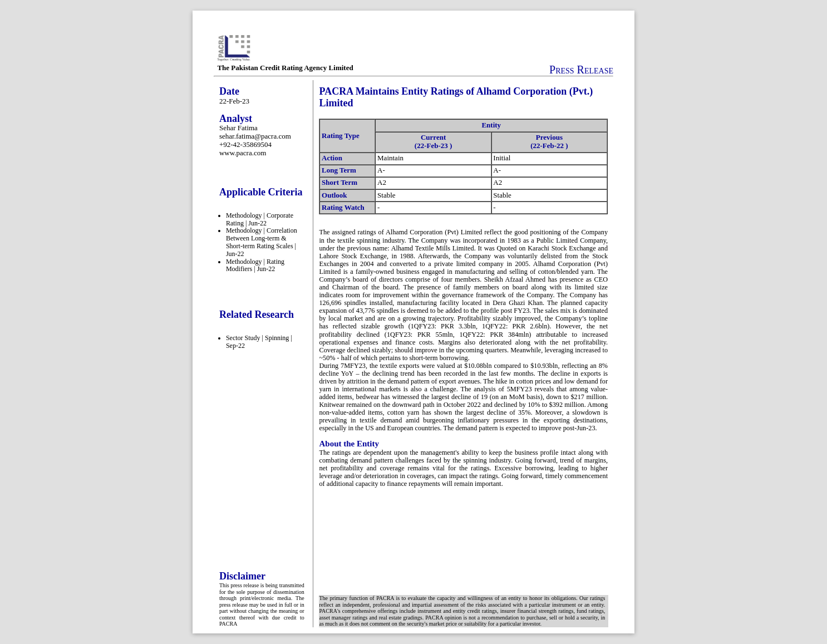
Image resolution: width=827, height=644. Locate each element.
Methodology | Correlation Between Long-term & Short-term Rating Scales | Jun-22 (262, 242)
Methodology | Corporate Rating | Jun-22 (260, 219)
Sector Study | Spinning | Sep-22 (259, 342)
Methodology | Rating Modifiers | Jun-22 (255, 266)
